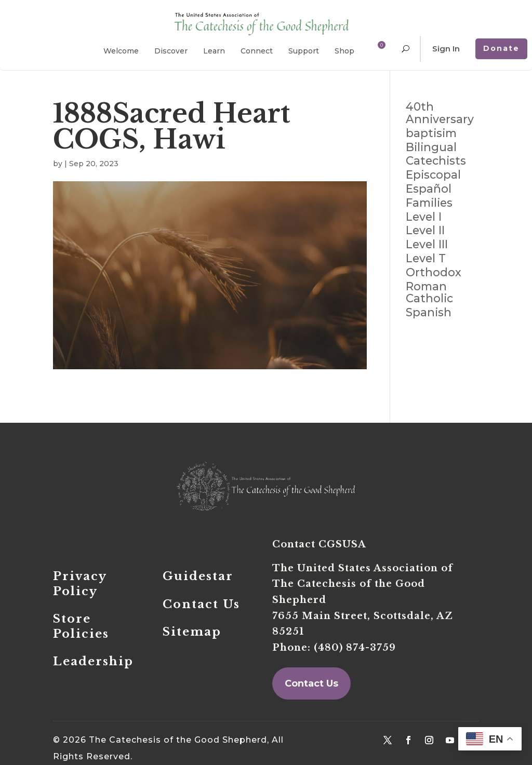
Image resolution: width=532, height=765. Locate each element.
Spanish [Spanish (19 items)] (429, 313)
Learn (214, 51)
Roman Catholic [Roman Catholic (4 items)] (429, 293)
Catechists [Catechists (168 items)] (436, 161)
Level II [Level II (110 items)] (425, 231)
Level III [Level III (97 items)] (427, 245)
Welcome (121, 51)
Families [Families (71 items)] (429, 203)
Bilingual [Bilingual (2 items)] (431, 147)
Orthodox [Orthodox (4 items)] (434, 273)
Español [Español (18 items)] (429, 189)
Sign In (446, 49)
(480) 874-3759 (355, 648)
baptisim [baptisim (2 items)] (431, 133)
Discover (171, 51)
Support (304, 51)
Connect (257, 51)
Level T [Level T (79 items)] (426, 259)
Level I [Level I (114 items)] (424, 217)
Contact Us (311, 683)
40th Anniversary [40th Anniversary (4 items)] (440, 113)
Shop (344, 51)
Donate (501, 48)
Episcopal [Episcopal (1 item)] (433, 175)
